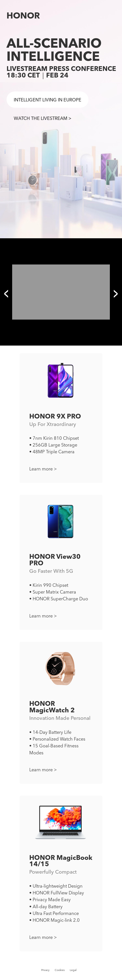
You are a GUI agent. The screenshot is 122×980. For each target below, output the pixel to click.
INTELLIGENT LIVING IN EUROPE (47, 100)
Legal (73, 970)
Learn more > (43, 469)
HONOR (23, 15)
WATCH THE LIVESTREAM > (43, 118)
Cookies (60, 970)
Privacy (45, 970)
